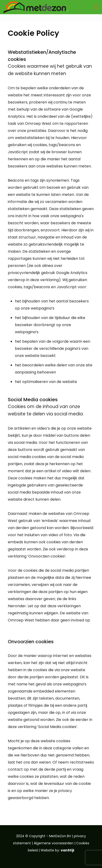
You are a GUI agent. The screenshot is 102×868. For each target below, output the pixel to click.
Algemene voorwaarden (54, 843)
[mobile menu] (96, 7)
